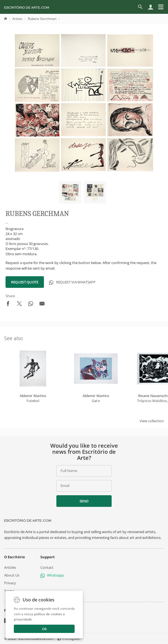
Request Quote (25, 282)
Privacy (10, 583)
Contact (47, 567)
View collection (152, 421)
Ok (44, 629)
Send (84, 501)
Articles (10, 567)
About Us (12, 575)
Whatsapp (52, 575)
